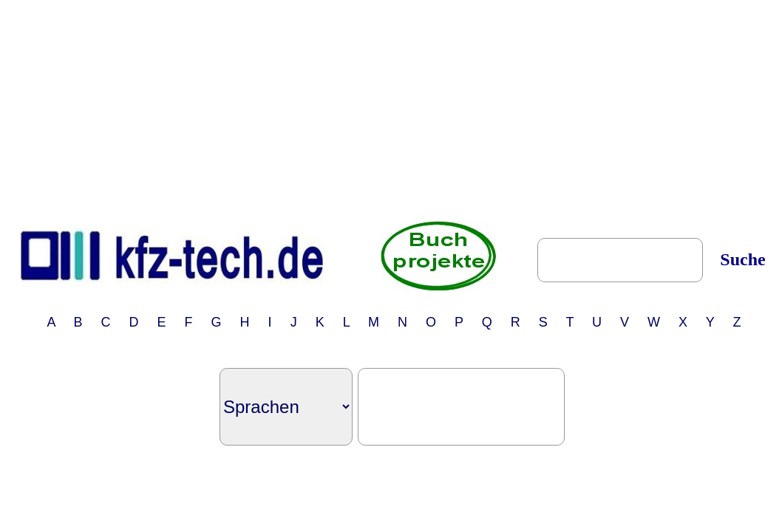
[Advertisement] (394, 109)
